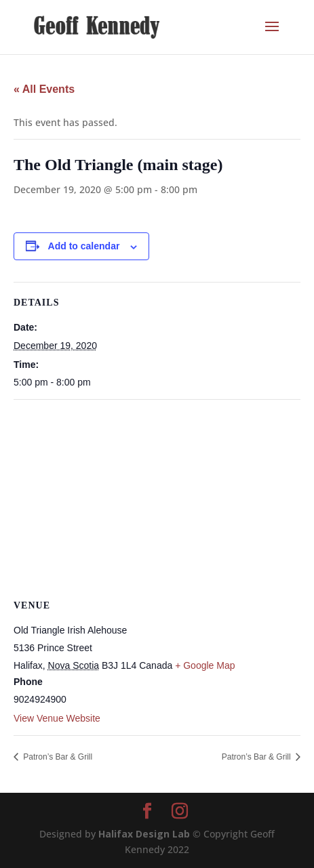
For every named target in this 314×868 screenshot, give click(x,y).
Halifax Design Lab (144, 834)
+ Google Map (205, 665)
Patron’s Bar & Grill (57, 757)
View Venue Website (57, 718)
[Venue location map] (157, 498)
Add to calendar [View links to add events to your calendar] (84, 246)
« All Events (44, 89)
